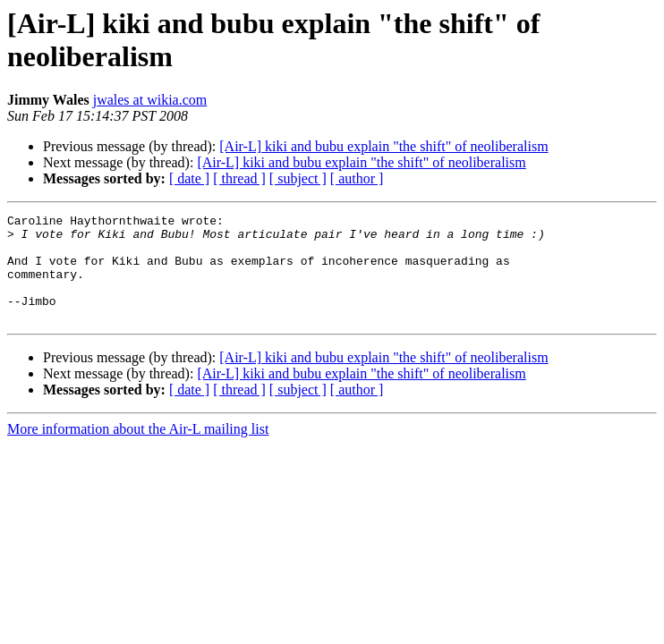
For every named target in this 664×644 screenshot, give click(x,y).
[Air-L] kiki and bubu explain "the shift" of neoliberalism (383, 146)
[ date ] (189, 178)
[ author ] (357, 178)
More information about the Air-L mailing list (138, 450)
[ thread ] (239, 178)
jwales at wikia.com (150, 100)
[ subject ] (298, 178)
